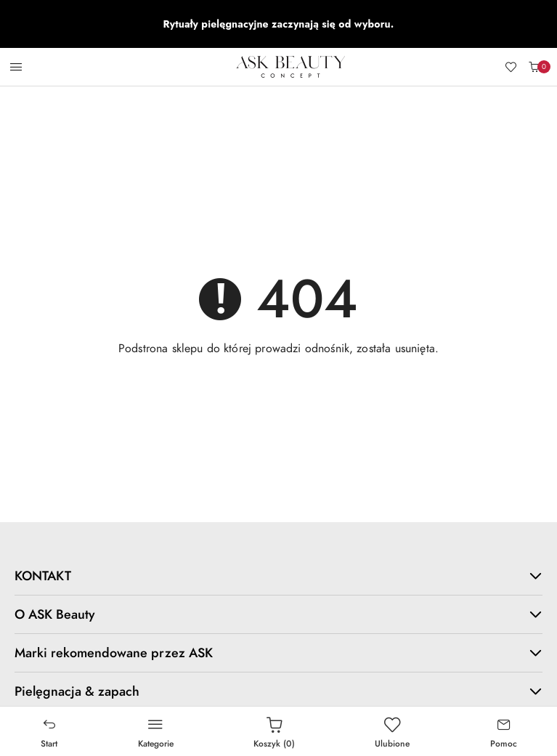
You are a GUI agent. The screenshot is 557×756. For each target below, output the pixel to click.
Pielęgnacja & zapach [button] (278, 691)
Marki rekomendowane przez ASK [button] (278, 653)
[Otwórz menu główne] (16, 67)
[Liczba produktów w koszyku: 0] (534, 67)
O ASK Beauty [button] (278, 614)
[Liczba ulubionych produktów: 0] (511, 67)
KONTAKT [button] (278, 576)
